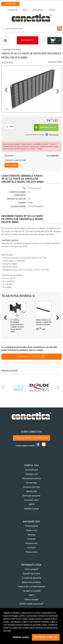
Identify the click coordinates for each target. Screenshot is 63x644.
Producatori (31, 552)
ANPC (31, 595)
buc (12, 126)
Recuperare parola (31, 479)
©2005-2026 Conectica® (31, 604)
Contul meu (31, 483)
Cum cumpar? (31, 569)
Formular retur (31, 500)
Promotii (28, 40)
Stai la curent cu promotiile (31, 438)
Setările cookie (21, 637)
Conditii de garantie (31, 578)
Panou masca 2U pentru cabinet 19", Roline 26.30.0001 (44, 322)
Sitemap (31, 535)
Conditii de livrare (31, 574)
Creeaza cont (31, 474)
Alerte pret (31, 492)
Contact (31, 548)
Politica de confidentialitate (31, 587)
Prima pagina (31, 526)
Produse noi (31, 543)
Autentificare (31, 470)
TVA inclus (54, 135)
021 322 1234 (10, 4)
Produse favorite (31, 487)
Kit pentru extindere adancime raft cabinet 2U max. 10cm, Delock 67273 (17, 326)
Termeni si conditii (31, 591)
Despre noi (31, 530)
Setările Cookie (31, 509)
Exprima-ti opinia (29, 357)
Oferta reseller (31, 600)
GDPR (31, 505)
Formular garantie (31, 496)
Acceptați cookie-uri (46, 637)
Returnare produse (31, 582)
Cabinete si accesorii (11, 50)
